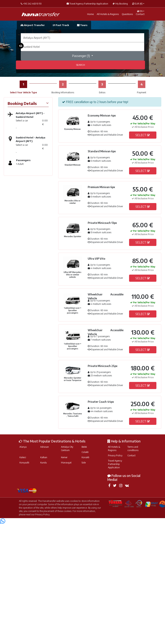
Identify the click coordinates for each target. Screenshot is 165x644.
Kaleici (23, 457)
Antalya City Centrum (67, 449)
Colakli (85, 452)
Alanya (23, 447)
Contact (131, 455)
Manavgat (66, 463)
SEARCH (80, 65)
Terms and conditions (133, 449)
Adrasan (45, 447)
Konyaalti (24, 463)
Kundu (43, 463)
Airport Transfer (33, 25)
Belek (84, 447)
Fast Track (61, 25)
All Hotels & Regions (114, 449)
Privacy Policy (115, 455)
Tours (82, 25)
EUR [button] (137, 4)
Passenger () (81, 56)
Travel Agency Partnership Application (115, 464)
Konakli (85, 457)
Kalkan (44, 457)
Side (84, 463)
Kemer (64, 457)
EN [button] (140, 11)
